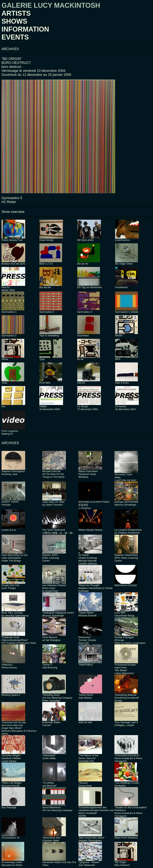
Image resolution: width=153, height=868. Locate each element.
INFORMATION (25, 29)
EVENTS (15, 37)
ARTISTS (16, 13)
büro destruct (11, 67)
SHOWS (14, 21)
